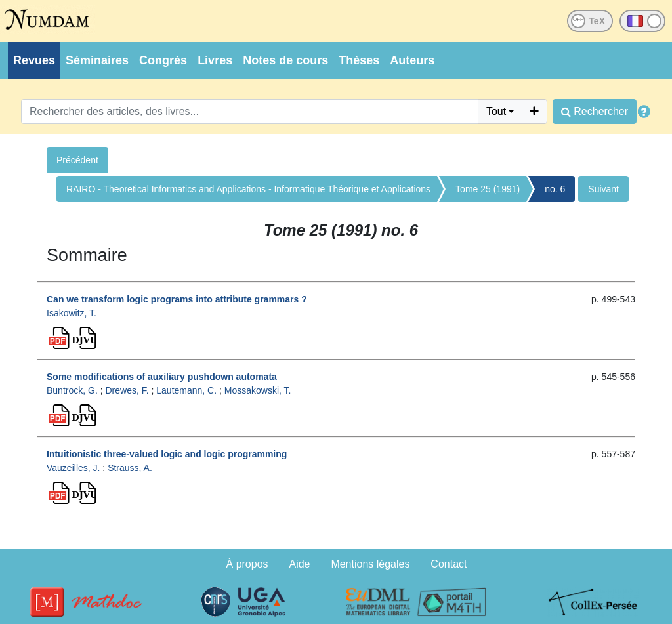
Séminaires (97, 60)
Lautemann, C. (186, 390)
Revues (34, 60)
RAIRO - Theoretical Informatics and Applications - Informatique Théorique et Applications (248, 189)
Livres (215, 60)
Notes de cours (285, 60)
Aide (299, 564)
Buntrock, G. (72, 390)
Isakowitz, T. (72, 313)
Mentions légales (370, 564)
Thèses (359, 60)
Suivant (603, 189)
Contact (449, 564)
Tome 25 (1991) (488, 189)
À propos (247, 564)
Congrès (163, 60)
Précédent (77, 160)
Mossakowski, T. (258, 390)
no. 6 (555, 189)
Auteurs (412, 60)
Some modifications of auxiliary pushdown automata (162, 377)
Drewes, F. (127, 390)
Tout (496, 111)
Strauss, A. (130, 468)
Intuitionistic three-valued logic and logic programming (167, 454)
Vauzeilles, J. (73, 468)
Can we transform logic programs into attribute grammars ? (177, 299)
